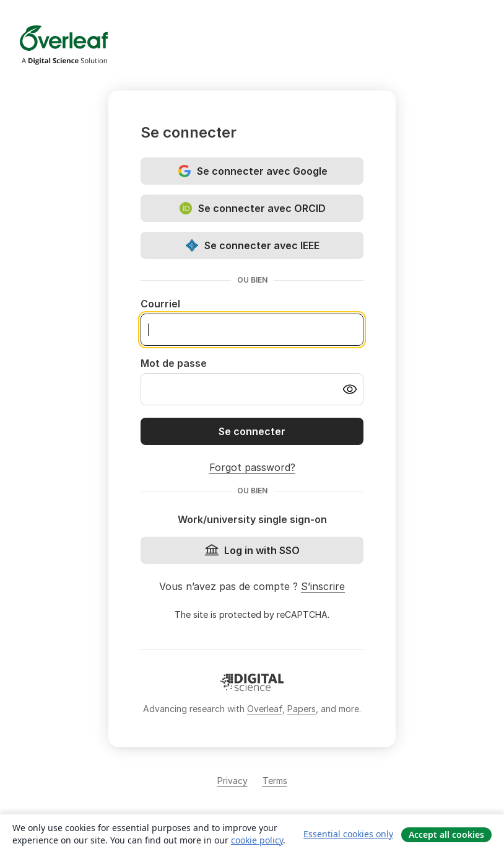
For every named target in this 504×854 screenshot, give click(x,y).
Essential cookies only (348, 834)
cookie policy (257, 840)
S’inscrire (323, 586)
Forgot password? (252, 467)
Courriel (160, 304)
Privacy (232, 781)
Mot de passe (174, 363)
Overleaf (265, 709)
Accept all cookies (446, 834)
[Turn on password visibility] (350, 389)
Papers (302, 709)
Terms (275, 781)
